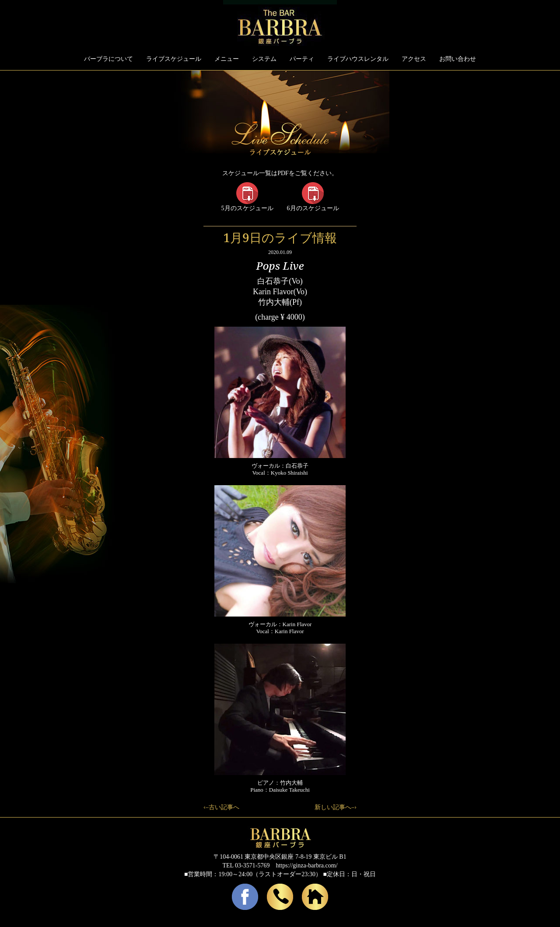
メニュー (227, 59)
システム (264, 59)
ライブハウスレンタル (358, 59)
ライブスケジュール (174, 59)
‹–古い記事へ (221, 807)
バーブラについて (108, 59)
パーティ (302, 59)
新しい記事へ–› (336, 807)
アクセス (414, 59)
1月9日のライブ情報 (280, 237)
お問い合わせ (458, 59)
